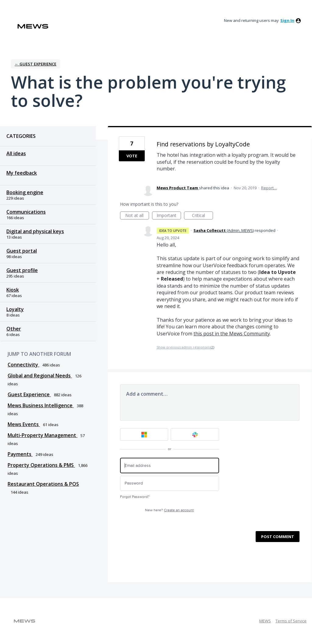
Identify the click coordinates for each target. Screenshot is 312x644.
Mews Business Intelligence (41, 405)
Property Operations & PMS (41, 465)
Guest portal (22, 251)
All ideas (16, 153)
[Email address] (170, 466)
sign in (287, 20)
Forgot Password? (135, 497)
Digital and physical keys (35, 231)
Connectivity (23, 365)
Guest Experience (29, 394)
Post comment (278, 537)
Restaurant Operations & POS (43, 484)
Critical (202, 216)
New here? (169, 510)
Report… (269, 188)
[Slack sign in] (195, 434)
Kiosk (13, 290)
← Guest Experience (35, 64)
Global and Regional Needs (40, 376)
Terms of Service (291, 621)
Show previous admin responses (185, 347)
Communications (26, 212)
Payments (20, 454)
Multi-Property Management (43, 435)
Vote (132, 156)
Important (169, 216)
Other (14, 329)
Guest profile (22, 270)
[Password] (170, 483)
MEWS (265, 621)
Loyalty (15, 309)
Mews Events (24, 424)
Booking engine (25, 192)
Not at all (137, 216)
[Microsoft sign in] (144, 434)
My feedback (22, 173)
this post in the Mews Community (232, 334)
